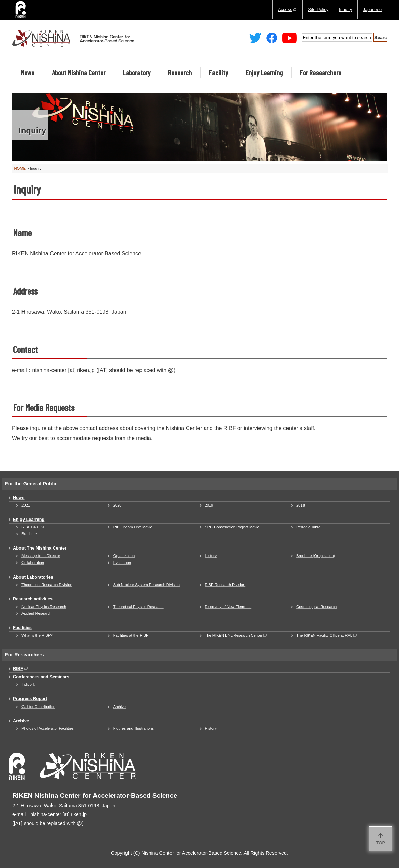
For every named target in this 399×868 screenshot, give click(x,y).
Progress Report (30, 699)
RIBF (21, 668)
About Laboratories (33, 577)
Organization (124, 556)
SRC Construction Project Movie (232, 527)
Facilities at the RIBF (131, 635)
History (211, 556)
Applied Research (36, 613)
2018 (301, 505)
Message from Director (41, 556)
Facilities (22, 628)
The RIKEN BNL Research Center (236, 635)
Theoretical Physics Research (138, 607)
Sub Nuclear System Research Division (146, 585)
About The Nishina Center (40, 548)
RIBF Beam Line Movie (133, 527)
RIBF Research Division (225, 585)
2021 (26, 505)
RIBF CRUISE (34, 527)
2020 (117, 505)
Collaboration (33, 563)
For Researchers (321, 73)
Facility (219, 73)
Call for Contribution (38, 707)
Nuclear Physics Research (44, 607)
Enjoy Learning (264, 73)
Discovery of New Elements (228, 607)
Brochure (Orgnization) (316, 556)
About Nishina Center (79, 73)
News (28, 73)
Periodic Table (308, 527)
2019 (209, 505)
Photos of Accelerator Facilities (48, 728)
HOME (20, 168)
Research (180, 73)
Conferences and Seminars (41, 677)
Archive (120, 707)
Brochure (29, 534)
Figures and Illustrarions (134, 728)
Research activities (33, 599)
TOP (381, 843)
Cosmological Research (316, 607)
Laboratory (137, 73)
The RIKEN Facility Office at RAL (327, 635)
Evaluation (122, 563)
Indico (29, 684)
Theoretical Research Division (47, 585)
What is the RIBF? (37, 635)
